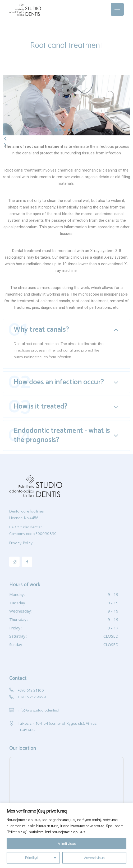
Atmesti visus (94, 858)
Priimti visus (67, 843)
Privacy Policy (21, 543)
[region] (66, 835)
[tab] (66, 329)
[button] (56, 130)
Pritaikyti (32, 858)
